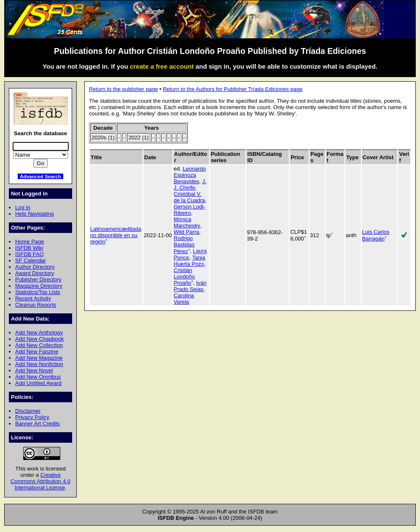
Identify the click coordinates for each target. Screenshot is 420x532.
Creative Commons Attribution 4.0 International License (40, 481)
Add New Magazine (39, 358)
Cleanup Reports (36, 305)
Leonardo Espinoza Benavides (190, 175)
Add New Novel (34, 370)
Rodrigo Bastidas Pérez (184, 245)
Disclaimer (28, 411)
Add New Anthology (39, 333)
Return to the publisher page (123, 89)
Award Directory (35, 273)
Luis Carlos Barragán (376, 235)
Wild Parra (186, 232)
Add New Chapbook (39, 339)
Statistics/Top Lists (38, 292)
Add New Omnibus (38, 377)
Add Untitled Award (38, 383)
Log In (23, 207)
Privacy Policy (32, 417)
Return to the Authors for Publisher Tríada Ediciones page (233, 89)
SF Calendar (31, 261)
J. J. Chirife (190, 184)
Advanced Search (40, 176)
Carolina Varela (184, 299)
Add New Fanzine (37, 352)
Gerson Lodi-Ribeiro (190, 210)
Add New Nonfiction (39, 364)
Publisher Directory (38, 279)
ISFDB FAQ (30, 254)
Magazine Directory (39, 286)
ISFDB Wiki (29, 248)
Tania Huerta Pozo (190, 261)
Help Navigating (34, 214)
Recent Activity (33, 298)
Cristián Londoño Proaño (184, 277)
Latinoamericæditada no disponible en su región (116, 235)
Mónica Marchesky (187, 222)
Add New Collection (39, 345)
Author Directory (35, 267)
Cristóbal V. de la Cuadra (189, 197)
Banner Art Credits (38, 424)
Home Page (30, 242)
